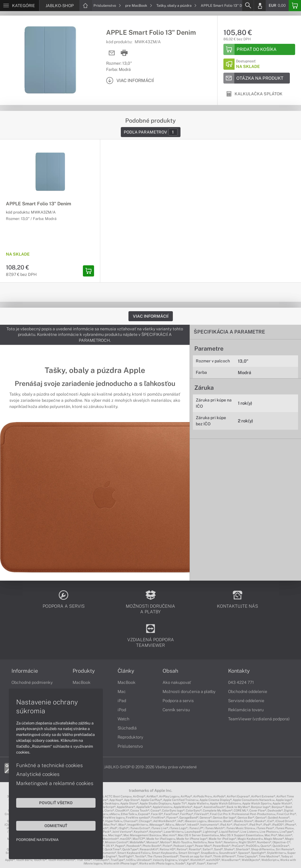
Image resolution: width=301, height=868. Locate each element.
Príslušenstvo (107, 6)
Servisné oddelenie (246, 701)
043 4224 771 (241, 682)
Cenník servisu (176, 710)
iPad (122, 701)
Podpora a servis (178, 701)
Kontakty (239, 671)
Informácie (25, 671)
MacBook (82, 682)
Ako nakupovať (177, 682)
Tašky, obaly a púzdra (177, 6)
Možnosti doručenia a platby (189, 692)
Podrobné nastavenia (37, 840)
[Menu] (20, 6)
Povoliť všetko (56, 803)
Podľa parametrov (151, 132)
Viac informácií (151, 316)
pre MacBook (139, 6)
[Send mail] (112, 53)
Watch (123, 719)
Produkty (84, 671)
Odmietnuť (56, 826)
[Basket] (295, 6)
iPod (122, 710)
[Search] (248, 6)
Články (126, 671)
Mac (122, 692)
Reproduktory (130, 737)
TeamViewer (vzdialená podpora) (259, 719)
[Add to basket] (259, 49)
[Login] (260, 6)
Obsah (170, 671)
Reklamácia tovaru (246, 710)
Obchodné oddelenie (248, 692)
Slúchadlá (127, 728)
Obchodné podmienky (32, 682)
